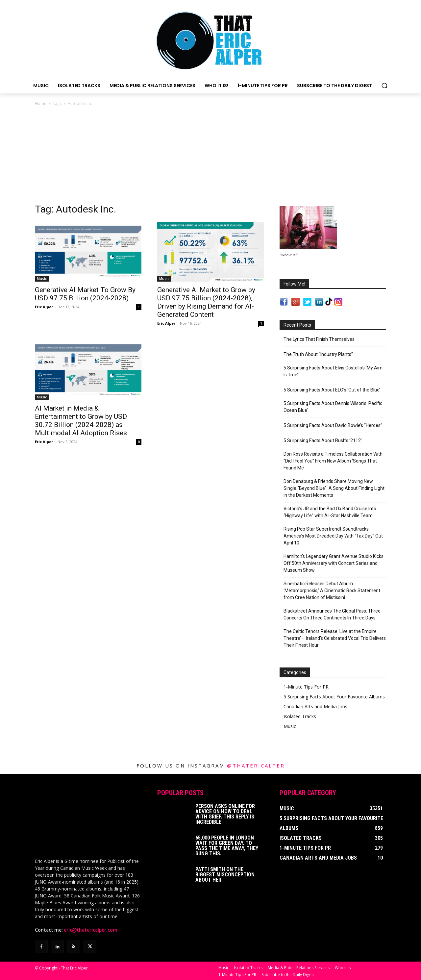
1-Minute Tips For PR (306, 687)
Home (41, 103)
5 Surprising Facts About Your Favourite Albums (334, 697)
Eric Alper (44, 307)
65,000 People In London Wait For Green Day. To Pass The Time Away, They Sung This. (227, 846)
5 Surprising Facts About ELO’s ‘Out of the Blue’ (332, 390)
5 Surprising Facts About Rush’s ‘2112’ (323, 440)
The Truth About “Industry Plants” (318, 354)
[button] (384, 86)
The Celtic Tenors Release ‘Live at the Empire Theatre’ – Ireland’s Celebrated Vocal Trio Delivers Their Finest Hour (335, 638)
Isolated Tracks (300, 716)
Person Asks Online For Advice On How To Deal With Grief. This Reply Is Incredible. (225, 814)
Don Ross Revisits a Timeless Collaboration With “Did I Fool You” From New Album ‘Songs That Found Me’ (333, 461)
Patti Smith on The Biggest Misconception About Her (225, 875)
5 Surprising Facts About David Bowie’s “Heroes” (333, 425)
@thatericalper (256, 766)
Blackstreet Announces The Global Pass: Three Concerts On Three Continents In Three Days (332, 614)
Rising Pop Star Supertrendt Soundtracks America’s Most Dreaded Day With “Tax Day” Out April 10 (333, 536)
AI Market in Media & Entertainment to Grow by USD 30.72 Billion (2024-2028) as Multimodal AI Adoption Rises (81, 421)
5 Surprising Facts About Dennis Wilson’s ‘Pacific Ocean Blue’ (333, 407)
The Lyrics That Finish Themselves (319, 339)
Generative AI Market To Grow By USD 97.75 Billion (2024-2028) (85, 294)
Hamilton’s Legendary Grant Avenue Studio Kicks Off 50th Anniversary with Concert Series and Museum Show (334, 563)
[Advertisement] (210, 157)
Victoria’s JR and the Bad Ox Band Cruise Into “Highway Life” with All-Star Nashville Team (330, 512)
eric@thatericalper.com (91, 929)
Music (42, 279)
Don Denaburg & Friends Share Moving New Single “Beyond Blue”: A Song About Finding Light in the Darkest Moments (334, 488)
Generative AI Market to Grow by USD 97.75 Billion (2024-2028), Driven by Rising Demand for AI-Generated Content (206, 302)
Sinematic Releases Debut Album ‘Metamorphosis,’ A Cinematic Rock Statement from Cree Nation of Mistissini (332, 591)
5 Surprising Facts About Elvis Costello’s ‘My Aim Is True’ (333, 371)
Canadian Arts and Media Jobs (315, 706)
